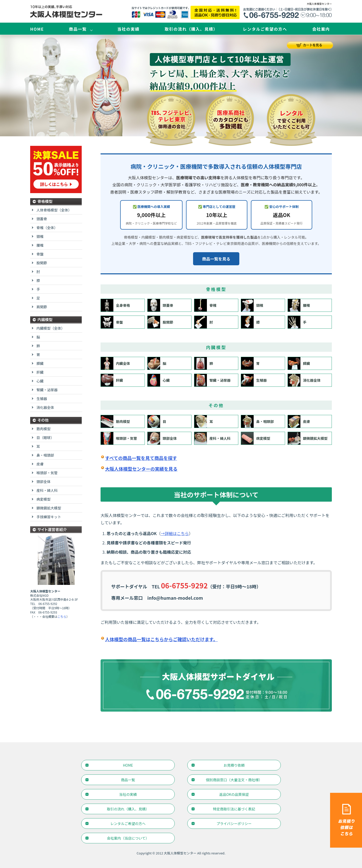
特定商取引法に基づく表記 (234, 809)
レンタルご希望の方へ (265, 29)
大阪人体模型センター (180, 853)
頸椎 (252, 305)
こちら (62, 616)
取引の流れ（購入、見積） (191, 29)
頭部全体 (162, 438)
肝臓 (112, 380)
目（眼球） (45, 438)
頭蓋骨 (160, 305)
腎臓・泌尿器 (212, 380)
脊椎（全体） (47, 228)
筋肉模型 (115, 421)
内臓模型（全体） (51, 328)
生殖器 (254, 380)
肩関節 (42, 307)
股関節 (160, 322)
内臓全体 (115, 363)
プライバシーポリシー (234, 823)
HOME (37, 29)
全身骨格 (115, 305)
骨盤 (112, 322)
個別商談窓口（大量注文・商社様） (234, 780)
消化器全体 (304, 380)
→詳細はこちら (175, 533)
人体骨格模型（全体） (54, 210)
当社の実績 (128, 29)
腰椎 (299, 305)
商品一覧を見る (216, 259)
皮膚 (299, 421)
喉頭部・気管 (119, 438)
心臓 (159, 380)
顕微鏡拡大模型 (308, 438)
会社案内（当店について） (128, 838)
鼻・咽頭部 (257, 421)
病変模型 (256, 438)
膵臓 (299, 363)
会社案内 (321, 29)
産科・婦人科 (212, 438)
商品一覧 (78, 29)
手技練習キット (49, 517)
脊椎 (205, 305)
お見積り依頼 (234, 765)
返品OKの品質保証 (234, 794)
